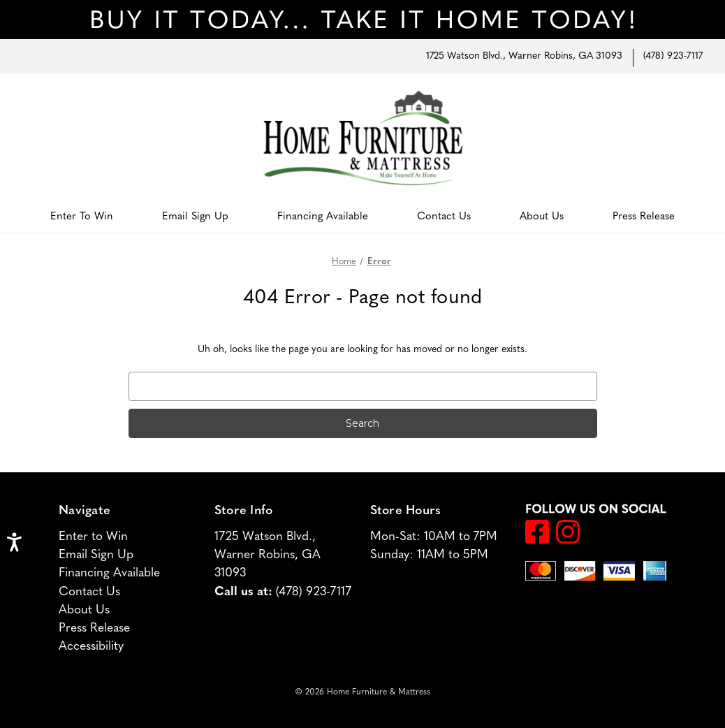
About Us (542, 217)
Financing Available (323, 217)
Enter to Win (82, 217)
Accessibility (91, 647)
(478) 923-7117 (673, 56)
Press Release (644, 217)
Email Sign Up (195, 217)
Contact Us (444, 217)
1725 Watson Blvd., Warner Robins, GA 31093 (524, 56)
